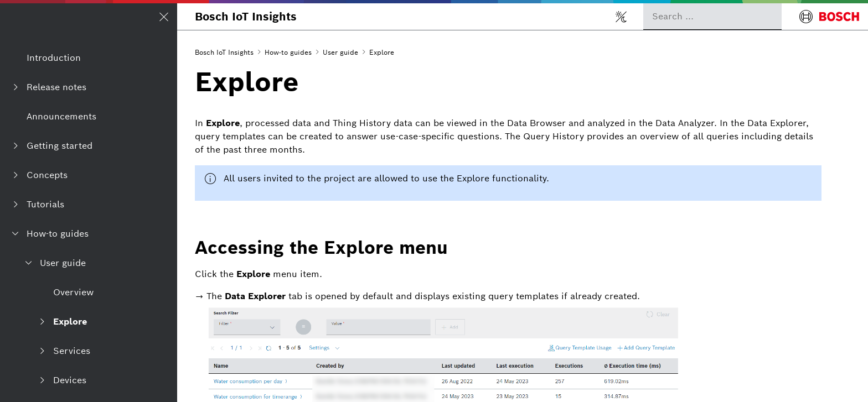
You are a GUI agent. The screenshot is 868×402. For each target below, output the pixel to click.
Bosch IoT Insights (246, 17)
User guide (340, 52)
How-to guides (288, 52)
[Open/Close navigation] (164, 17)
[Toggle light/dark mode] (621, 17)
